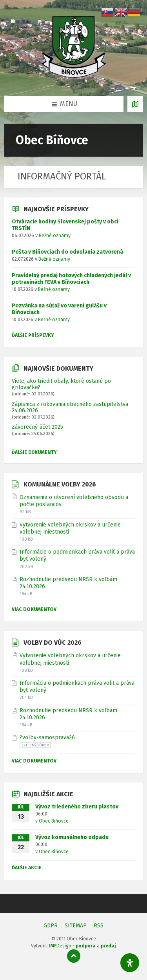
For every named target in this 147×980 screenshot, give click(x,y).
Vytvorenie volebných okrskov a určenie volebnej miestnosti (70, 528)
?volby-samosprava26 (47, 738)
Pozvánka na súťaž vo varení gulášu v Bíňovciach (59, 309)
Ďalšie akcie (27, 868)
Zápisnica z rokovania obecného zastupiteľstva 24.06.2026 (70, 407)
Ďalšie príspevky (33, 335)
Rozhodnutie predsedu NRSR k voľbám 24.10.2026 (68, 583)
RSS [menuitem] (99, 926)
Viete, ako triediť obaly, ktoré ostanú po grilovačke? (61, 384)
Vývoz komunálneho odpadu (72, 837)
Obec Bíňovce (54, 821)
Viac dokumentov (34, 609)
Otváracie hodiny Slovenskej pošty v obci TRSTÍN (65, 225)
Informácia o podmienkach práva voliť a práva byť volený (77, 687)
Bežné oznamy (55, 236)
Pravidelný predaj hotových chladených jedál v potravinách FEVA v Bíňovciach (71, 279)
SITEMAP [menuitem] (76, 926)
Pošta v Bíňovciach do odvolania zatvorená (67, 252)
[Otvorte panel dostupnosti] (130, 963)
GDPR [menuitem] (51, 926)
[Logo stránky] (74, 80)
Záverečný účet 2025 (37, 427)
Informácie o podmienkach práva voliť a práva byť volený (77, 555)
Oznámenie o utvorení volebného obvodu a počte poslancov (74, 501)
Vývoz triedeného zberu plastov (77, 807)
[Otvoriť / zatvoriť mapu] (135, 104)
